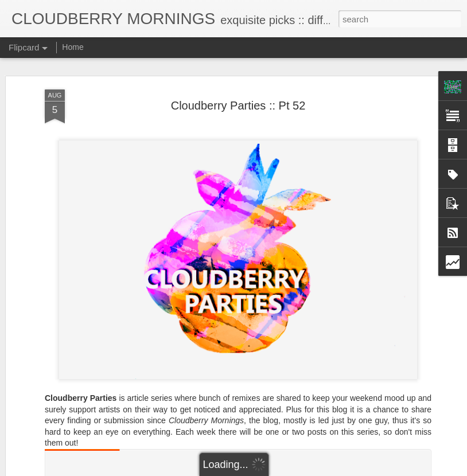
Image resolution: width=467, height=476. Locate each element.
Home (73, 47)
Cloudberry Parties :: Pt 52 (238, 106)
